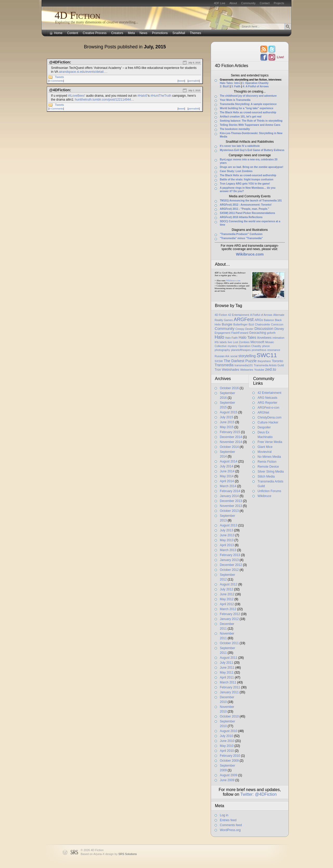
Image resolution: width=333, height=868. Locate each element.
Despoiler (264, 427)
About (233, 3)
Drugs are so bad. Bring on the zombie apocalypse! (252, 167)
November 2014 (231, 442)
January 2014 (229, 496)
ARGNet (263, 413)
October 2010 (229, 716)
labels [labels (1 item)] (223, 342)
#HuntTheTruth (161, 96)
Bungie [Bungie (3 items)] (227, 324)
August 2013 (229, 525)
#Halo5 (142, 96)
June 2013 (227, 535)
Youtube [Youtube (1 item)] (259, 370)
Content (73, 33)
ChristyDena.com (270, 417)
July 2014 (226, 466)
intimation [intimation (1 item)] (278, 338)
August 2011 (229, 658)
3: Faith (236, 86)
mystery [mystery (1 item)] (232, 346)
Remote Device (268, 467)
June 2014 (227, 471)
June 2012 (227, 594)
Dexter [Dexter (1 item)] (249, 329)
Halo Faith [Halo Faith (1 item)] (231, 338)
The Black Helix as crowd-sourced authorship (248, 112)
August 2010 (229, 731)
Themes (196, 33)
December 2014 (231, 437)
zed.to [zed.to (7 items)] (271, 369)
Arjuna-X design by (115, 854)
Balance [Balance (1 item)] (269, 320)
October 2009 (229, 761)
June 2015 (227, 422)
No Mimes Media (269, 457)
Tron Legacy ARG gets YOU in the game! (245, 184)
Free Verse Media (270, 442)
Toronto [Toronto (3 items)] (278, 361)
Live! (280, 57)
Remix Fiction (267, 462)
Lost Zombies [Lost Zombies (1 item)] (241, 342)
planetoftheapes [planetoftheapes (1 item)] (241, 350)
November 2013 (231, 506)
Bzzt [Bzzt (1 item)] (251, 324)
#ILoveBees (76, 96)
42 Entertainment (269, 393)
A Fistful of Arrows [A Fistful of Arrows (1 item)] (261, 315)
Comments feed (231, 825)
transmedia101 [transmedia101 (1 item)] (244, 365)
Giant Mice (265, 447)
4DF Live (220, 3)
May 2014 (227, 476)
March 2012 (228, 609)
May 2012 (227, 599)
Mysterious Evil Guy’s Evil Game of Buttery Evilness (252, 150)
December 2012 (231, 565)
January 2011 (229, 692)
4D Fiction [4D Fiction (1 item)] (221, 315)
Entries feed (228, 820)
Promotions (160, 33)
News (143, 33)
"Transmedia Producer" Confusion (241, 234)
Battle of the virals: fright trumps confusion (247, 180)
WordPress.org (230, 830)
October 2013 (229, 511)
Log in (224, 815)
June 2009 (227, 780)
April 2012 (227, 604)
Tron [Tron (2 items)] (218, 370)
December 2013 (231, 501)
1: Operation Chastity (255, 83)
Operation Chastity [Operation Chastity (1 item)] (250, 346)
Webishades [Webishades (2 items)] (230, 370)
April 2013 (227, 545)
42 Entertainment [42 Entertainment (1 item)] (239, 315)
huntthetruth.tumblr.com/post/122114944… (104, 100)
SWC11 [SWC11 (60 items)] (267, 355)
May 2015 (227, 427)
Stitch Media (266, 477)
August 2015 (229, 412)
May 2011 (227, 673)
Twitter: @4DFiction (259, 794)
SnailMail (179, 33)
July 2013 (226, 530)
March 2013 (228, 550)
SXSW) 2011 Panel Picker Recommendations (247, 213)
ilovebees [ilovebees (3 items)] (264, 338)
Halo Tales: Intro (230, 83)
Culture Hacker (268, 422)
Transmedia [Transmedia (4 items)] (224, 365)
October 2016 (229, 388)
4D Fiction (78, 15)
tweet (181, 81)
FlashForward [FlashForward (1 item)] (240, 333)
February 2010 (230, 756)
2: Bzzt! (225, 86)
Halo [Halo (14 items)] (219, 337)
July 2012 (226, 589)
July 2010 (226, 736)
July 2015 (226, 417)
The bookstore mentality (235, 129)
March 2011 (228, 682)
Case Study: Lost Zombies (236, 171)
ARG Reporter (267, 403)
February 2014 (230, 491)
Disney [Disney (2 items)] (279, 329)
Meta (131, 33)
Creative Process (95, 33)
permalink (194, 81)
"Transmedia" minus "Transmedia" (241, 238)
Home (58, 33)
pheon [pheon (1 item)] (266, 346)
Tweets (59, 77)
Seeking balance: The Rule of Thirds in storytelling (251, 121)
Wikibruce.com (233, 280)
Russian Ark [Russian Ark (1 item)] (222, 356)
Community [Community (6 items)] (225, 328)
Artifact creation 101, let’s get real (241, 117)
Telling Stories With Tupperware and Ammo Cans (250, 125)
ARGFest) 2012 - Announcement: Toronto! (246, 205)
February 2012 (230, 614)
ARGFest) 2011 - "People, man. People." (245, 209)
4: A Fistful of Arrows (256, 86)
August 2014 (229, 461)
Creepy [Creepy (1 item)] (240, 329)
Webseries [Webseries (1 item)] (247, 370)
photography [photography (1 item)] (222, 350)
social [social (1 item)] (234, 356)
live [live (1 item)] (230, 342)
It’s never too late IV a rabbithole (240, 146)
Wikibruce (264, 496)
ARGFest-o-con (268, 408)
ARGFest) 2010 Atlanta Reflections (241, 217)
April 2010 (227, 751)
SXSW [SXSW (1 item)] (219, 361)
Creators (117, 33)
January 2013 (229, 560)
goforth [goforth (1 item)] (271, 333)
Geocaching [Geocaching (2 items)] (258, 333)
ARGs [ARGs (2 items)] (259, 320)
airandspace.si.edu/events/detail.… (83, 72)
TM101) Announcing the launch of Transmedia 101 (251, 201)
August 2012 (229, 584)
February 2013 (230, 555)
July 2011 (226, 663)
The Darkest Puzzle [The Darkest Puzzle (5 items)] (240, 361)
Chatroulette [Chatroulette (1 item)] (262, 324)
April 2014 (227, 481)
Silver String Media (271, 472)
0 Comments (56, 81)
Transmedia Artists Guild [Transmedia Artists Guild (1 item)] (269, 365)
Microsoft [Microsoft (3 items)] (257, 342)
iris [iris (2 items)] (217, 342)
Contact (265, 3)
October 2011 (229, 643)
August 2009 (229, 775)
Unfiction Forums (269, 491)
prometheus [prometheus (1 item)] (259, 350)
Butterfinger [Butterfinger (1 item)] (241, 324)
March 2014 (228, 486)
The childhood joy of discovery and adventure (248, 96)
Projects (279, 3)
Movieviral (265, 452)
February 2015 (230, 432)
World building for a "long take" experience (246, 108)
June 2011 (227, 668)
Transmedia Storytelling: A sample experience (248, 104)
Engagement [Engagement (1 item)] (222, 333)
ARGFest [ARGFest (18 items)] (244, 319)
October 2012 (229, 570)
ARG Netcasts (267, 398)
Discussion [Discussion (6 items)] (264, 328)
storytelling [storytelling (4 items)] (247, 356)
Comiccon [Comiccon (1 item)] (277, 324)
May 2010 (227, 746)
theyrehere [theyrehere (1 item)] (264, 361)
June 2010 (227, 741)
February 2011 (230, 687)
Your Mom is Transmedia (235, 100)
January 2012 (229, 619)
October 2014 (229, 447)
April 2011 (227, 677)
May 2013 (227, 540)
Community (248, 3)
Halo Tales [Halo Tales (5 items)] (247, 337)
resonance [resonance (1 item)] (274, 350)
